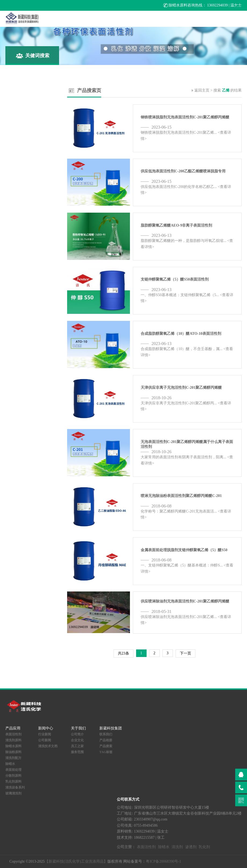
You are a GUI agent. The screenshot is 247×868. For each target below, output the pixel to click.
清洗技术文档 (48, 746)
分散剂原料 (13, 776)
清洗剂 (177, 847)
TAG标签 (106, 752)
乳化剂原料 (13, 782)
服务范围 (77, 752)
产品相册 (106, 740)
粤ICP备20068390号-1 (163, 861)
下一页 (186, 653)
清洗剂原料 (13, 740)
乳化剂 (204, 847)
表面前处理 (13, 770)
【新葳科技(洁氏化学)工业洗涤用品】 (76, 861)
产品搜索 (106, 746)
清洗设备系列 (15, 787)
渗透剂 (191, 847)
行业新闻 (45, 734)
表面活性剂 (13, 734)
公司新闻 (45, 740)
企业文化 (77, 740)
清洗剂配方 (13, 758)
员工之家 (77, 746)
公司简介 (77, 734)
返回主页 (202, 90)
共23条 (123, 653)
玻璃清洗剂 (13, 793)
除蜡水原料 (13, 746)
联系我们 (106, 734)
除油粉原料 (13, 752)
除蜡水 (10, 764)
